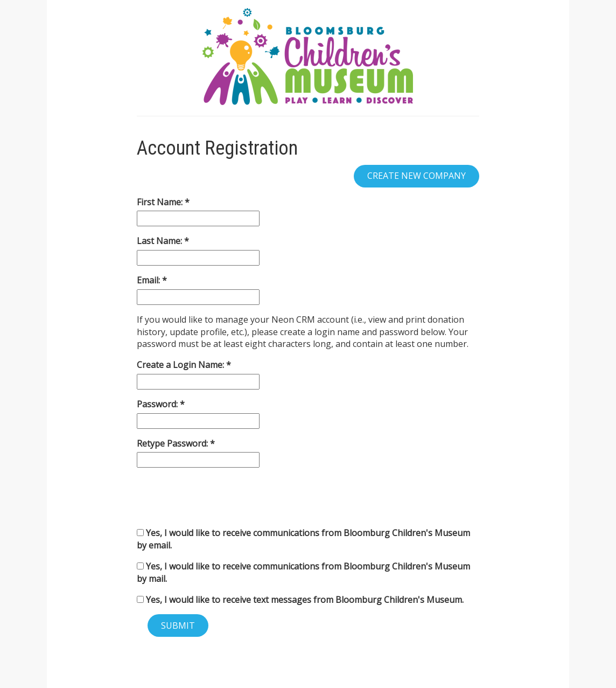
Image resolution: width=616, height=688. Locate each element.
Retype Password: (173, 443)
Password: (158, 404)
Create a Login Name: (181, 365)
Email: (149, 280)
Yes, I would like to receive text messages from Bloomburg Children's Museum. (300, 600)
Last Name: (160, 241)
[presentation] (219, 497)
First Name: (161, 202)
